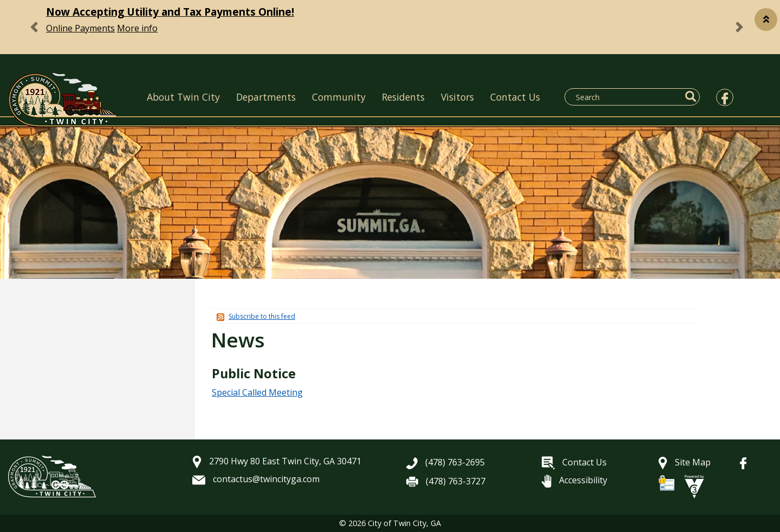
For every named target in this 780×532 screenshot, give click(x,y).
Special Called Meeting (257, 392)
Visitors (457, 97)
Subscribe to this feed (262, 316)
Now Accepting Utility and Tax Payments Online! (170, 12)
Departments (266, 97)
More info (137, 28)
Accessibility (574, 480)
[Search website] (626, 97)
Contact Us (515, 97)
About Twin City (183, 97)
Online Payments (80, 28)
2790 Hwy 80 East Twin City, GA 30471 (277, 461)
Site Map (684, 462)
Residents (403, 97)
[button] (766, 19)
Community (339, 97)
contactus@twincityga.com (256, 479)
